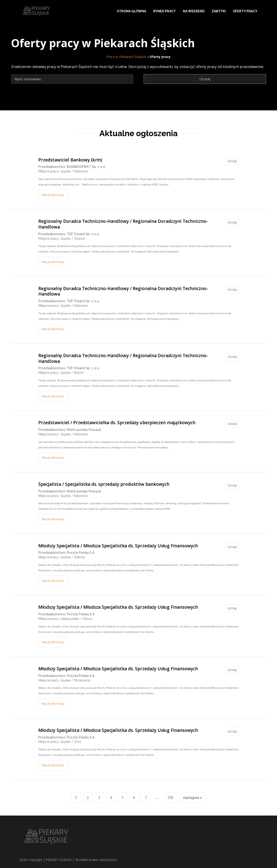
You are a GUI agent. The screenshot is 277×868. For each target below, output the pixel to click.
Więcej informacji (53, 195)
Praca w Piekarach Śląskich (126, 57)
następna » (193, 798)
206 (170, 798)
